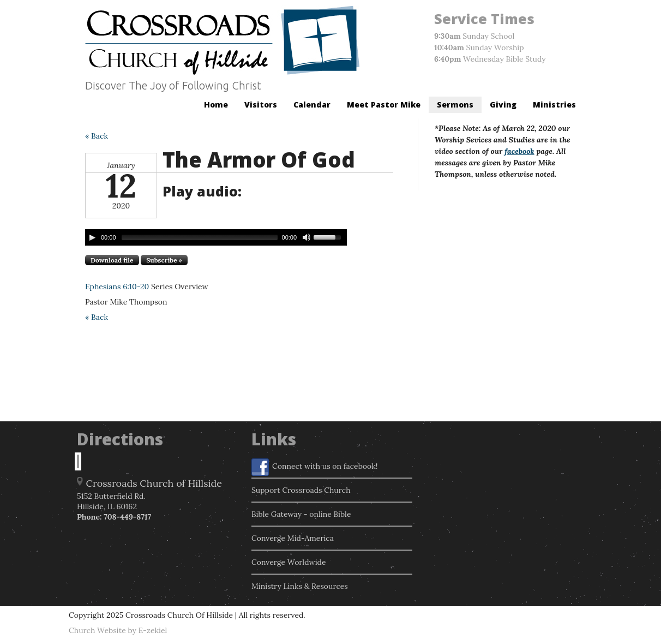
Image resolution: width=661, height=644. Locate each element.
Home (216, 105)
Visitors (261, 105)
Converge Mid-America (293, 538)
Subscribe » (164, 260)
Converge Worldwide (289, 562)
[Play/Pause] (92, 237)
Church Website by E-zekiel (118, 630)
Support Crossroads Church (301, 490)
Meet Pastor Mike (384, 105)
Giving (503, 105)
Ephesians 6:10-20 (117, 287)
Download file (112, 260)
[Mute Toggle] (307, 237)
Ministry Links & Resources (300, 586)
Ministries (554, 105)
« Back (97, 136)
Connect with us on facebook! (314, 467)
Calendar (312, 105)
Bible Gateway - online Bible (301, 514)
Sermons (455, 105)
